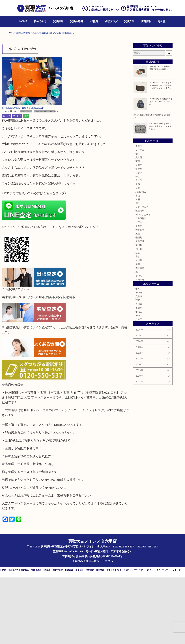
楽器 (138, 319)
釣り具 (139, 315)
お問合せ (128, 637)
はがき (139, 289)
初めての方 (40, 21)
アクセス (111, 637)
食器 (138, 251)
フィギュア (141, 216)
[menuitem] (23, 21)
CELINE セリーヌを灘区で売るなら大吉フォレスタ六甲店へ (160, 193)
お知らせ (140, 346)
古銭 (138, 262)
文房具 (139, 312)
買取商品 (58, 21)
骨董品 (139, 293)
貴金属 (139, 224)
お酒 (138, 266)
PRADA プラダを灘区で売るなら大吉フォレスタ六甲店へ (161, 168)
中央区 (139, 378)
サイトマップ (162, 637)
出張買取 (79, 637)
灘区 (26, 182)
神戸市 (139, 359)
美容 (138, 331)
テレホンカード (143, 281)
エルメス (7, 182)
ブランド (17, 182)
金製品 (139, 232)
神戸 (138, 382)
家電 (138, 300)
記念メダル (141, 258)
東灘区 (139, 375)
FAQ (119, 637)
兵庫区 (139, 386)
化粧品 (139, 327)
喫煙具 (139, 304)
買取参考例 (76, 21)
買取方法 (129, 21)
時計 (138, 243)
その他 (162, 21)
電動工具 (140, 308)
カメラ (139, 247)
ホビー (139, 338)
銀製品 (139, 235)
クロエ (139, 213)
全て (138, 220)
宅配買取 (90, 637)
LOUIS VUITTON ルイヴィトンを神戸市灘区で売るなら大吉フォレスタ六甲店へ (160, 152)
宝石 (138, 228)
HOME (23, 21)
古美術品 (140, 296)
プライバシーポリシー (144, 637)
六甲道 (139, 363)
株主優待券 (141, 285)
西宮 (138, 367)
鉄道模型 (140, 277)
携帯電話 (140, 335)
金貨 (138, 254)
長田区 (139, 371)
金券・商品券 (142, 273)
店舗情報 (146, 21)
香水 (138, 323)
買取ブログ (111, 21)
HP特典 (94, 21)
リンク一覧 (176, 637)
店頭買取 (69, 637)
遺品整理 (100, 637)
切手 (138, 270)
